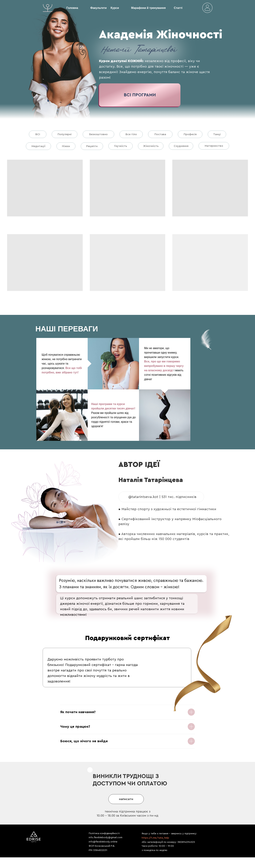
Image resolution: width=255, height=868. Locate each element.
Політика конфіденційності (104, 833)
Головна (72, 8)
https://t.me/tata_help (155, 838)
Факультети (98, 8)
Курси (115, 8)
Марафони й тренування (148, 8)
